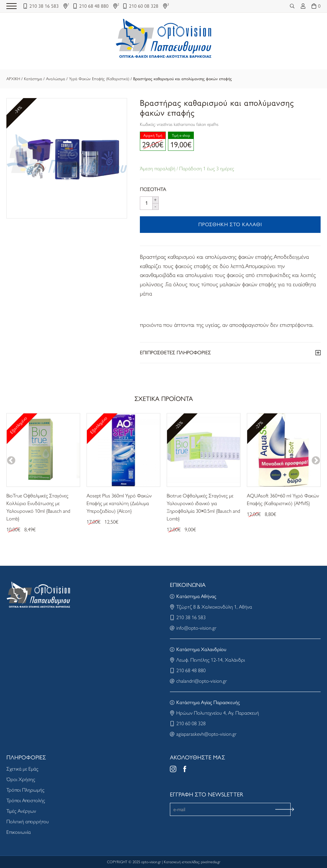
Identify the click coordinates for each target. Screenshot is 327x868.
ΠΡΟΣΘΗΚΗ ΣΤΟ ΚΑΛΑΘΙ (230, 224)
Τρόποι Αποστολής (26, 800)
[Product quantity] (146, 203)
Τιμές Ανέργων (21, 811)
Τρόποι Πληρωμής (25, 790)
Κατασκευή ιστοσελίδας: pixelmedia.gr (192, 862)
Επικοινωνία (19, 832)
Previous (11, 461)
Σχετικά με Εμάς (22, 769)
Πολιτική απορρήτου (28, 822)
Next (316, 461)
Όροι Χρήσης (21, 779)
